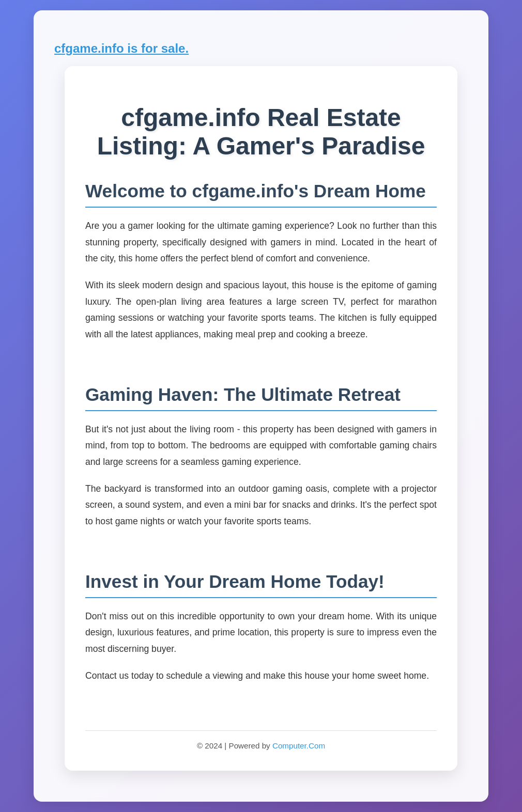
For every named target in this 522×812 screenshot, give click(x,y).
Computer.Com (299, 746)
